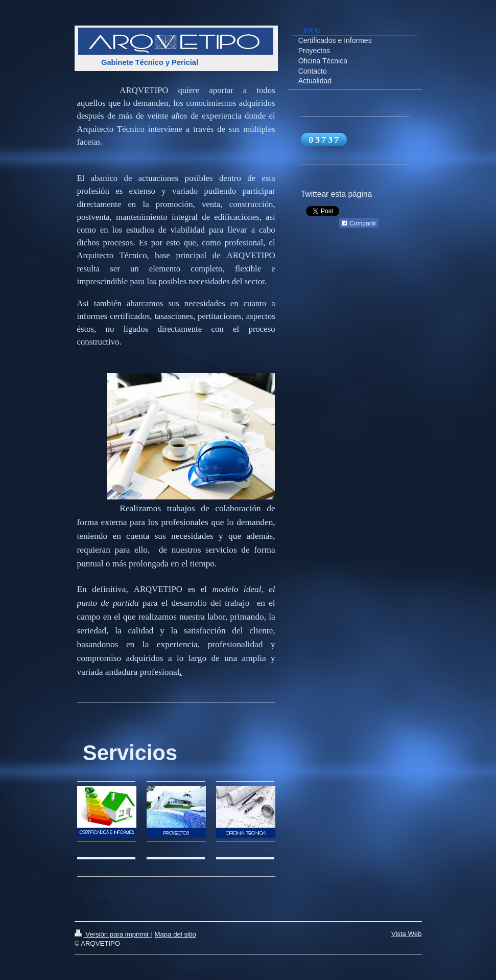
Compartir (359, 223)
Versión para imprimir (113, 934)
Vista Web (407, 934)
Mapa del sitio (175, 934)
